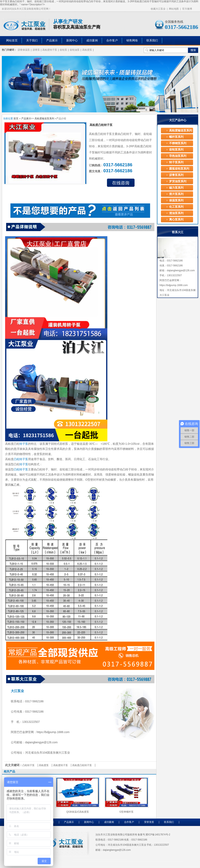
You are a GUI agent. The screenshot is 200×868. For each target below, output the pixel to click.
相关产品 (9, 771)
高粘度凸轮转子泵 (82, 765)
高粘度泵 (87, 50)
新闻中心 (72, 40)
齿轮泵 (63, 50)
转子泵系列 (176, 162)
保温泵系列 (176, 200)
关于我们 (32, 40)
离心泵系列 (176, 220)
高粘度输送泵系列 (44, 119)
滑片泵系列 (176, 194)
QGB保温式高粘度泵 (78, 812)
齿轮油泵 (75, 50)
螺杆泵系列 (176, 137)
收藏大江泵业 (158, 9)
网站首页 (12, 40)
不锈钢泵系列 (178, 143)
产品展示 (52, 40)
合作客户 (112, 40)
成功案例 (92, 40)
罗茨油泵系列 (178, 181)
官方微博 (187, 9)
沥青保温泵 (24, 50)
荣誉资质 (149, 822)
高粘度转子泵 (50, 50)
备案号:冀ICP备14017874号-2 (154, 835)
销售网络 (132, 40)
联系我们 (152, 40)
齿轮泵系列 (176, 150)
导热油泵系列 (178, 156)
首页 (16, 119)
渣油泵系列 (176, 213)
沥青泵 (36, 50)
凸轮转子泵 (148, 1)
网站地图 (174, 9)
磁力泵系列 (176, 188)
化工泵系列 (176, 207)
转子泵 (108, 134)
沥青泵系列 (176, 175)
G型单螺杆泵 (126, 812)
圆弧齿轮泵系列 (179, 169)
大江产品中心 (178, 120)
